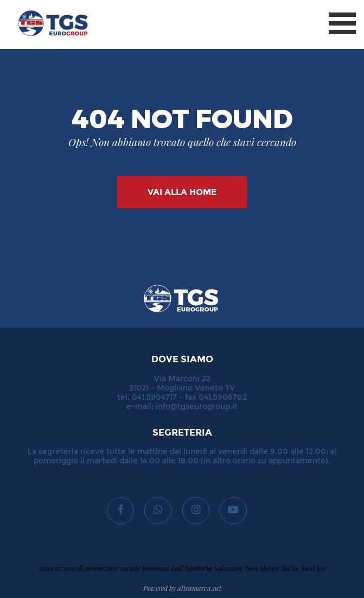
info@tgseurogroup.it (197, 407)
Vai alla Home (182, 192)
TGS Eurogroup (43, 5)
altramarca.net (199, 588)
